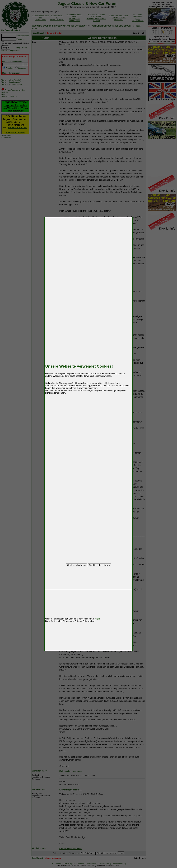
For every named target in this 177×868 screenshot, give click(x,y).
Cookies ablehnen (76, 565)
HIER (97, 619)
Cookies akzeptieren (99, 565)
